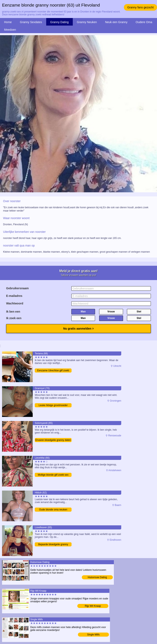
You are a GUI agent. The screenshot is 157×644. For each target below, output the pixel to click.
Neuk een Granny (116, 22)
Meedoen (10, 30)
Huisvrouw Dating (97, 577)
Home (8, 22)
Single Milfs (93, 635)
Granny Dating (59, 22)
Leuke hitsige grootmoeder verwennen (53, 406)
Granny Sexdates (31, 22)
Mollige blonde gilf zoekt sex (53, 475)
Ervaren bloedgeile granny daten (53, 440)
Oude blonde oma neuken (53, 510)
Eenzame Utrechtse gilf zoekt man (53, 371)
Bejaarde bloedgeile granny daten (53, 545)
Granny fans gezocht (140, 7)
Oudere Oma (144, 22)
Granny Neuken (87, 22)
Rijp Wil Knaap (93, 606)
